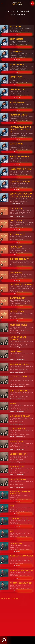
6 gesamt (22, 370)
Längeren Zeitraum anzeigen (10, 599)
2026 (11, 32)
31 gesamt (22, 345)
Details (27, 32)
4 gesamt (22, 70)
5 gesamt (22, 32)
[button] (2, 3)
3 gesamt (22, 44)
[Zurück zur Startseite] (18, 3)
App (32, 3)
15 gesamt (22, 434)
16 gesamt (22, 588)
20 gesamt (22, 330)
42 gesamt (22, 511)
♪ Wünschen (17, 34)
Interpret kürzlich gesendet (17, 216)
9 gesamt (22, 447)
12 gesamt (22, 549)
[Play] (4, 640)
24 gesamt (22, 384)
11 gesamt (22, 576)
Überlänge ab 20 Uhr (17, 204)
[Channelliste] (33, 640)
